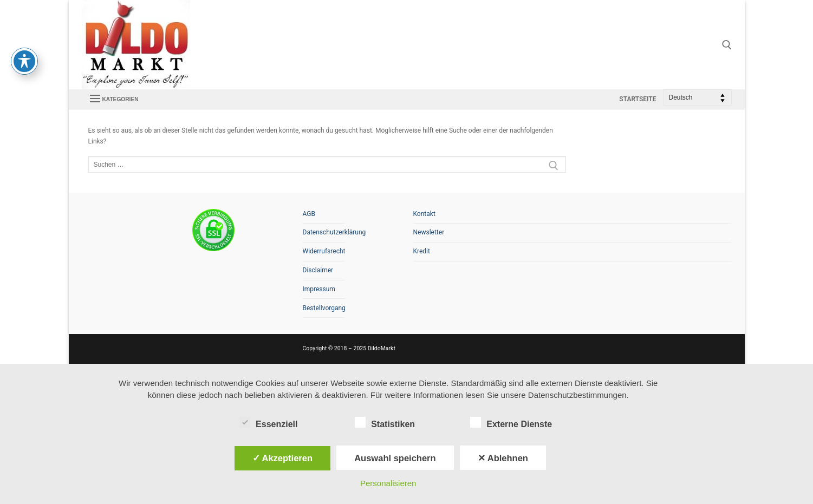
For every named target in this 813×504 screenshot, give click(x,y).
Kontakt (424, 214)
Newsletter (429, 232)
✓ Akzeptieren (283, 458)
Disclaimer (318, 270)
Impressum (319, 289)
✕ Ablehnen (503, 458)
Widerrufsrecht (324, 251)
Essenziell (268, 422)
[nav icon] (115, 99)
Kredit (422, 251)
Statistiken (385, 422)
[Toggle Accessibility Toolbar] (24, 40)
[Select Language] (698, 98)
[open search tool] (727, 45)
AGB (309, 214)
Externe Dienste (511, 422)
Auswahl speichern (395, 458)
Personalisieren (388, 483)
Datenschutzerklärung (324, 232)
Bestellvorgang (324, 308)
